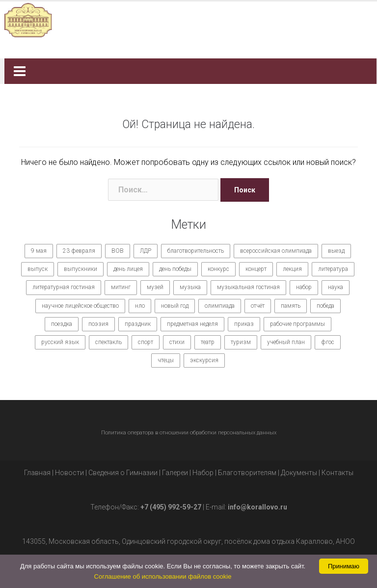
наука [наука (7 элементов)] (336, 287)
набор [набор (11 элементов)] (304, 287)
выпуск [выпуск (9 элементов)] (38, 269)
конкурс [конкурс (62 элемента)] (218, 269)
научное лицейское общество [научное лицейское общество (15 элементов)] (80, 306)
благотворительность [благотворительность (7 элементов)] (196, 251)
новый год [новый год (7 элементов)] (175, 306)
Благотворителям (247, 473)
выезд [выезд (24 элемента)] (336, 251)
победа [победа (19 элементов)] (325, 306)
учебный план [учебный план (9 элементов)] (286, 342)
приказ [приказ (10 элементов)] (244, 324)
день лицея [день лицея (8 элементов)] (128, 269)
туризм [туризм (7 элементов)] (241, 342)
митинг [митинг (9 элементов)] (121, 287)
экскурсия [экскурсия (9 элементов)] (204, 360)
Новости (69, 473)
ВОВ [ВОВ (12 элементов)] (118, 251)
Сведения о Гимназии (123, 473)
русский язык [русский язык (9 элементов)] (60, 342)
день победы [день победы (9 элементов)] (175, 269)
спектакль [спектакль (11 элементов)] (108, 342)
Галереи (175, 473)
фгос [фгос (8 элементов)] (328, 342)
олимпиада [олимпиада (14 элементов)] (220, 306)
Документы (299, 473)
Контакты (337, 473)
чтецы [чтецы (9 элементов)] (166, 360)
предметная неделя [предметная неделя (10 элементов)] (192, 324)
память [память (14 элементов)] (291, 306)
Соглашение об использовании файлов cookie (163, 576)
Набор (203, 473)
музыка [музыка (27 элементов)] (190, 287)
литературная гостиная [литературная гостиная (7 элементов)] (64, 287)
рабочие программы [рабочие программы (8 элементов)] (297, 324)
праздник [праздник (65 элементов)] (138, 324)
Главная (37, 473)
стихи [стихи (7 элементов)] (177, 342)
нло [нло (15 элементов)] (140, 306)
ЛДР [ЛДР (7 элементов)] (146, 251)
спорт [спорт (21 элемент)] (146, 342)
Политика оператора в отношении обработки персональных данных (189, 433)
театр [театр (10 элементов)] (208, 342)
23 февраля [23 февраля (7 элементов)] (79, 251)
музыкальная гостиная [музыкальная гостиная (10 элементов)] (248, 287)
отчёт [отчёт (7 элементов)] (258, 306)
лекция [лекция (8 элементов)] (292, 269)
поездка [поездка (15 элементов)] (62, 324)
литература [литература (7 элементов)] (333, 269)
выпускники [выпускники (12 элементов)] (81, 269)
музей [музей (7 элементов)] (155, 287)
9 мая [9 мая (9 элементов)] (39, 251)
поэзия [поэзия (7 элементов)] (98, 324)
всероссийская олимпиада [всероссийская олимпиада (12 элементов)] (276, 251)
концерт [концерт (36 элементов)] (256, 269)
